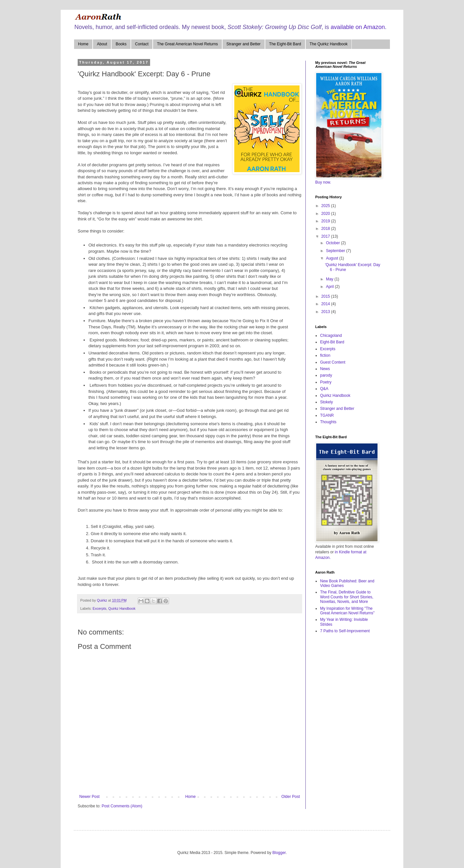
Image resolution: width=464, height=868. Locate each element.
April (330, 287)
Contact (142, 44)
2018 (326, 229)
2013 (326, 312)
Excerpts (100, 608)
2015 (326, 296)
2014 (326, 304)
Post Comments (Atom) (122, 806)
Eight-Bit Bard (332, 342)
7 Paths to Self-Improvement (345, 631)
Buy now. (323, 182)
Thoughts (328, 422)
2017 (326, 236)
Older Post (291, 797)
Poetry (326, 382)
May (330, 279)
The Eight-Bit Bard (285, 44)
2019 (326, 221)
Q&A (324, 389)
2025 (326, 206)
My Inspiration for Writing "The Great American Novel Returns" (347, 611)
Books (121, 44)
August (333, 258)
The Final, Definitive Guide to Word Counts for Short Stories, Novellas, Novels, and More (347, 597)
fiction (325, 355)
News (325, 369)
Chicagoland (331, 336)
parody (326, 375)
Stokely (326, 402)
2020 (326, 214)
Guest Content (333, 362)
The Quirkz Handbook (329, 44)
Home (83, 44)
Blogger (279, 853)
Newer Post (89, 797)
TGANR (327, 415)
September (336, 251)
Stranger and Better (244, 44)
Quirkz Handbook (122, 608)
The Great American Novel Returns (187, 44)
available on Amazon (358, 27)
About (102, 44)
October (333, 243)
